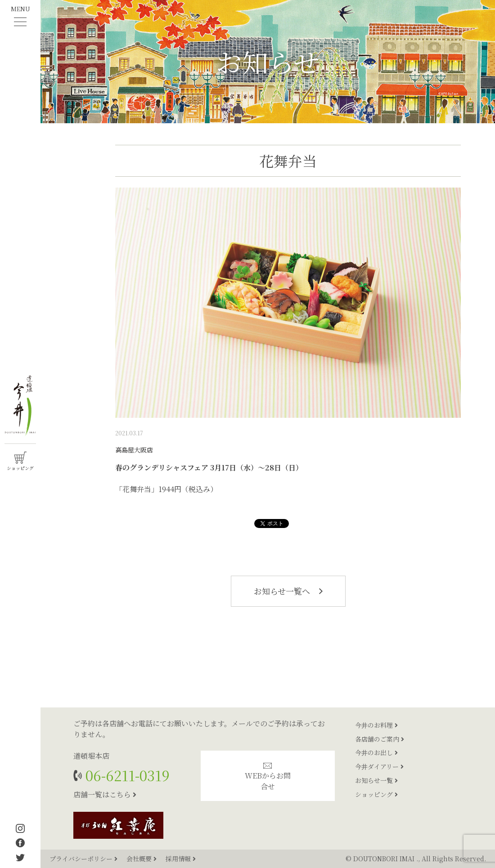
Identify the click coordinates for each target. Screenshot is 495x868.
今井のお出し (376, 752)
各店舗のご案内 (380, 739)
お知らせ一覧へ (288, 591)
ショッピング (376, 794)
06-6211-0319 (126, 775)
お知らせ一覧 (376, 780)
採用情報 (181, 859)
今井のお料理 (376, 725)
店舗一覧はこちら (105, 794)
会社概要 (142, 859)
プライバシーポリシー (84, 859)
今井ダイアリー (379, 766)
